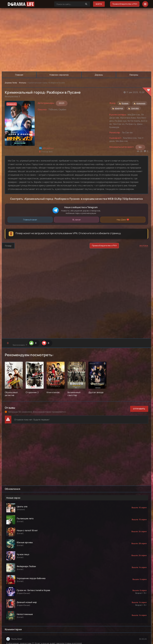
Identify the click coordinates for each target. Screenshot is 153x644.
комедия (119, 108)
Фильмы (23, 83)
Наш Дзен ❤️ (123, 220)
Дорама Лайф (11, 83)
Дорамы (99, 75)
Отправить (139, 409)
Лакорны (134, 75)
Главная (19, 75)
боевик (125, 103)
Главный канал (30, 220)
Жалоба (144, 246)
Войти (98, 4)
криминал (141, 103)
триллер (135, 108)
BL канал (76, 220)
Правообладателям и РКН (125, 4)
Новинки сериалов (59, 75)
